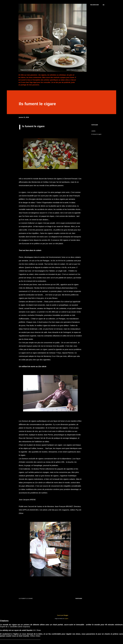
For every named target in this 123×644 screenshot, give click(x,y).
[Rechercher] (95, 5)
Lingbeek (66, 619)
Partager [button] (95, 125)
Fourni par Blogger (61, 615)
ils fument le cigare (96, 134)
